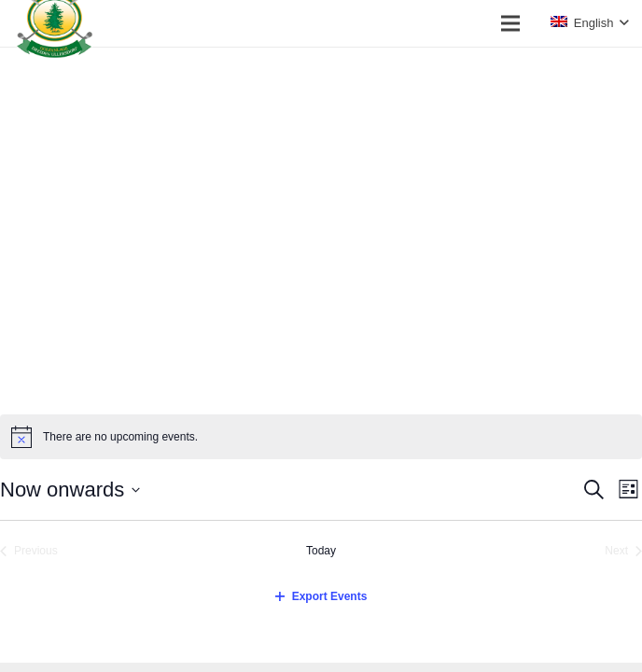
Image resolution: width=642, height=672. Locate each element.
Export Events (321, 596)
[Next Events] (623, 551)
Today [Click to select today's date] (321, 551)
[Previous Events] (29, 551)
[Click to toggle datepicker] (70, 490)
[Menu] (510, 23)
